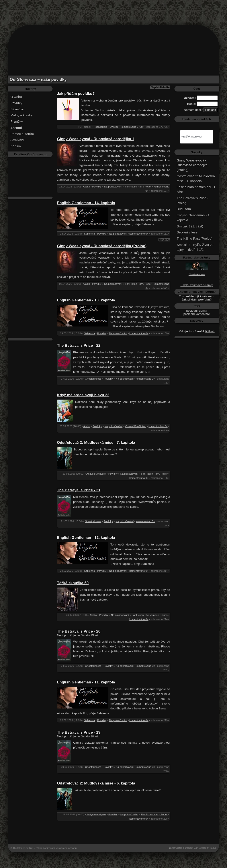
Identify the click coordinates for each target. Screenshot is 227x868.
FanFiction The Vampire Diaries (150, 615)
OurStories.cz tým (23, 848)
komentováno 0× (139, 234)
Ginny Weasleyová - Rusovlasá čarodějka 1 (96, 139)
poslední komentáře (197, 314)
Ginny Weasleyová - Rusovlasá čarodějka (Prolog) (102, 246)
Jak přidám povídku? (76, 94)
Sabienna (89, 234)
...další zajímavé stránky (197, 285)
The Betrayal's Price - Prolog (192, 200)
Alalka (86, 187)
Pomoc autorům (22, 134)
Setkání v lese (187, 232)
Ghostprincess (93, 379)
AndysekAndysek (96, 474)
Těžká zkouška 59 (73, 583)
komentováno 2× (145, 767)
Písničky (17, 121)
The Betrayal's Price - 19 (79, 732)
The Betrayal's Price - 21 (79, 490)
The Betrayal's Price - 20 (79, 631)
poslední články (197, 311)
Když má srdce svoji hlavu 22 (83, 395)
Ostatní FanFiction (136, 426)
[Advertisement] (113, 10)
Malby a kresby (22, 115)
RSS (214, 848)
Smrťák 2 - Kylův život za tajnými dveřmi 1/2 (195, 247)
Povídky (16, 103)
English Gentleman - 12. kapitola (86, 538)
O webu (16, 97)
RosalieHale (100, 127)
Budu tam (184, 209)
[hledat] (191, 137)
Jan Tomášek (202, 848)
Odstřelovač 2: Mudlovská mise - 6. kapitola (96, 783)
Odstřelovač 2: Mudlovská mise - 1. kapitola (196, 178)
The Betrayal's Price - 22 (79, 345)
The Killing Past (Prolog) (195, 238)
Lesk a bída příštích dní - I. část (196, 189)
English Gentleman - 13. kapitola (86, 300)
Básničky (17, 109)
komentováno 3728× (132, 127)
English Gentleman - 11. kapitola (86, 682)
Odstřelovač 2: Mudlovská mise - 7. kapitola (96, 443)
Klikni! (210, 331)
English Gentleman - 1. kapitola (194, 218)
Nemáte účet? (193, 110)
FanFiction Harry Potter (138, 187)
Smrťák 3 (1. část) (190, 226)
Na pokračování (113, 187)
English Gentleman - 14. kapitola (86, 203)
